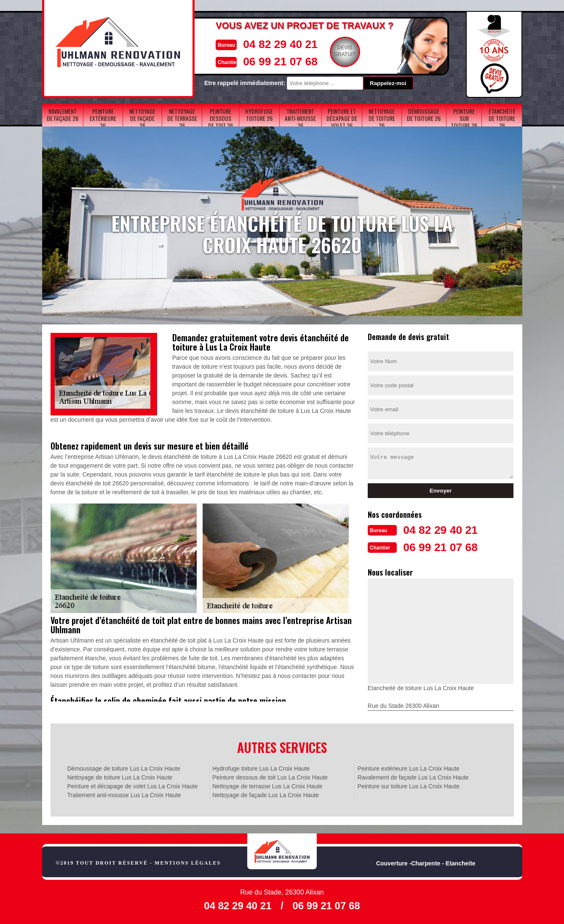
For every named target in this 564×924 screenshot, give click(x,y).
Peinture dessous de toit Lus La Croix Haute (270, 777)
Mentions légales (188, 862)
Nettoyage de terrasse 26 (182, 118)
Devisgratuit (331, 51)
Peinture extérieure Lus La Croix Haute (409, 768)
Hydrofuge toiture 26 (259, 115)
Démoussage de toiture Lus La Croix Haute (124, 768)
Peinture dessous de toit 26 (221, 118)
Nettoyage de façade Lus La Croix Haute (266, 794)
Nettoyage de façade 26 (142, 118)
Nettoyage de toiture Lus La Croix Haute (120, 777)
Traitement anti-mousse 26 (300, 118)
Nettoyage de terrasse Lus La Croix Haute (267, 785)
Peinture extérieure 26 (103, 118)
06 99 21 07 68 (264, 60)
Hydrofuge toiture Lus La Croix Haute (261, 768)
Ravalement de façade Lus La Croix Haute (413, 777)
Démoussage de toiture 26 (424, 115)
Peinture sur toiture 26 (464, 118)
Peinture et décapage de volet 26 (342, 118)
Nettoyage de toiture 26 (382, 118)
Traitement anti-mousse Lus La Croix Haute (124, 794)
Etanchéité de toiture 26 (502, 118)
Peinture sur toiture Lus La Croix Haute (409, 785)
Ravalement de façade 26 (63, 115)
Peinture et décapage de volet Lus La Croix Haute (133, 785)
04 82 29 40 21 (264, 44)
